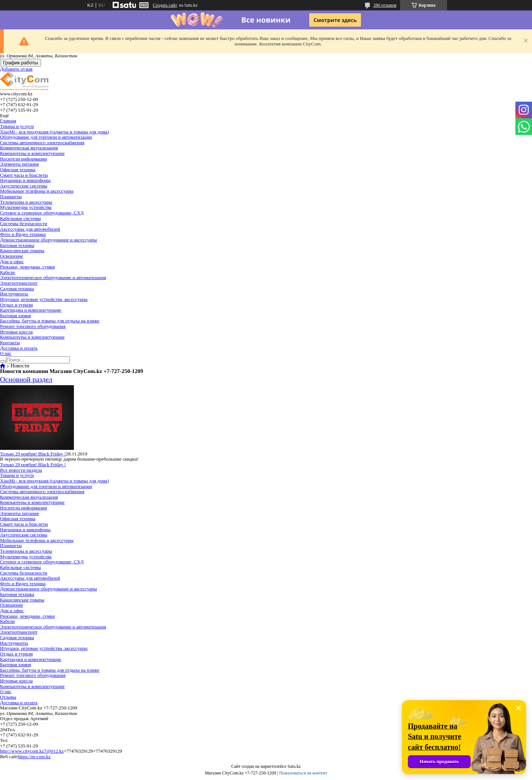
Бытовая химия (16, 316)
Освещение (11, 256)
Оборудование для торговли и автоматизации (46, 137)
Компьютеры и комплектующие (32, 153)
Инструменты (14, 294)
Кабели (7, 272)
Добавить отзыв (16, 69)
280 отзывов (385, 5)
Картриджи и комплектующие (31, 310)
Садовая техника (17, 289)
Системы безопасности (24, 223)
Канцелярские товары (22, 250)
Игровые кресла (16, 332)
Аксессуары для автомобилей (30, 229)
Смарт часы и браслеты (24, 175)
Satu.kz (294, 766)
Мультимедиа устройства (26, 207)
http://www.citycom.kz (22, 751)
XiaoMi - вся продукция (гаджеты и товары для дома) (54, 132)
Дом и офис (12, 262)
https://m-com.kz (34, 757)
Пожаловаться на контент (303, 773)
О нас (6, 353)
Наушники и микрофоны (25, 180)
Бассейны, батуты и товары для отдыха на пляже (50, 321)
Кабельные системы (21, 218)
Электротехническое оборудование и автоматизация (53, 277)
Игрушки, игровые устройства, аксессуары (44, 299)
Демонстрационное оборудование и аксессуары (48, 240)
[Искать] (3, 362)
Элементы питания (19, 164)
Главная (8, 121)
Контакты (10, 342)
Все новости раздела (21, 470)
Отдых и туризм (16, 305)
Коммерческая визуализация (29, 148)
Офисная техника (18, 169)
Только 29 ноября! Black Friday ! (33, 454)
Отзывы (8, 697)
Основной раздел (26, 379)
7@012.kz (54, 751)
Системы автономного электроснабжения (42, 143)
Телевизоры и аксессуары (26, 202)
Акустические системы (24, 186)
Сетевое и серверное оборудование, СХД (42, 213)
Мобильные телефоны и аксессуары (37, 191)
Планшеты (11, 196)
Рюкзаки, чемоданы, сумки (27, 267)
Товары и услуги (17, 126)
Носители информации (23, 159)
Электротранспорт (19, 283)
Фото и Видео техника (23, 234)
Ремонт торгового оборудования (33, 326)
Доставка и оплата (19, 348)
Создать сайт (165, 5)
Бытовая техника (17, 245)
